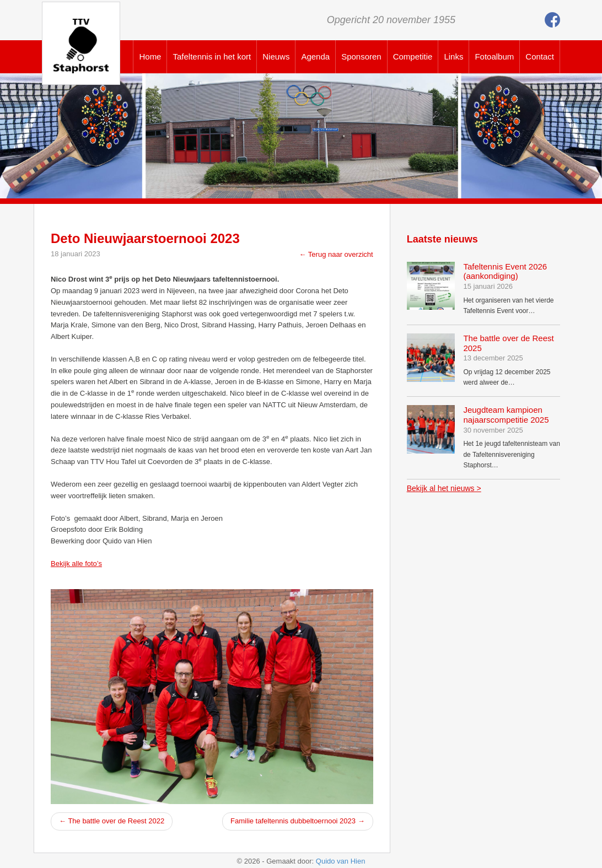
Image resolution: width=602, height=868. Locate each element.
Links (453, 56)
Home (150, 56)
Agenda (315, 56)
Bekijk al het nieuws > (444, 488)
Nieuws (276, 56)
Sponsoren (361, 56)
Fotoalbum (494, 56)
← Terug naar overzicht (336, 254)
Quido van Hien (341, 861)
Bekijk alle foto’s (76, 564)
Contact (540, 56)
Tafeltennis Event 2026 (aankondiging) (505, 271)
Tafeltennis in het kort (212, 56)
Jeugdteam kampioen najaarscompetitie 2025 (506, 415)
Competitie (413, 56)
